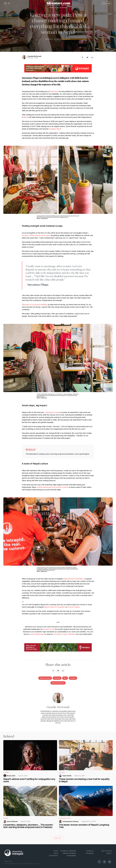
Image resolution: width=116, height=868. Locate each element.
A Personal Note (65, 818)
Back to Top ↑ (58, 838)
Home (56, 851)
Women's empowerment (58, 683)
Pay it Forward (107, 3)
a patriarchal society (52, 412)
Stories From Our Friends (58, 8)
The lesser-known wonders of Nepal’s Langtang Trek (84, 826)
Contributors (54, 856)
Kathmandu (54, 91)
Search (109, 853)
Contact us (90, 851)
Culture (6, 773)
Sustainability (71, 856)
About (56, 853)
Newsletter (90, 853)
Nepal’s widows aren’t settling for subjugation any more (29, 780)
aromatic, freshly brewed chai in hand (36, 235)
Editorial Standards (69, 853)
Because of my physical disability (35, 305)
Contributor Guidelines (68, 851)
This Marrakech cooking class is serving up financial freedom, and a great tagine (57, 454)
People (6, 818)
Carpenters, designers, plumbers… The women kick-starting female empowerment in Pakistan (28, 826)
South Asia (73, 678)
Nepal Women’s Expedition (73, 579)
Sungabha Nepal (55, 129)
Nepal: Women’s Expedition (55, 607)
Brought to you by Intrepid (58, 39)
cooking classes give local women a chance (52, 487)
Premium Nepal (74, 607)
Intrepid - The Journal (45, 678)
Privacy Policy (8, 861)
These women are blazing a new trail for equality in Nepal (84, 780)
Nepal (26, 117)
